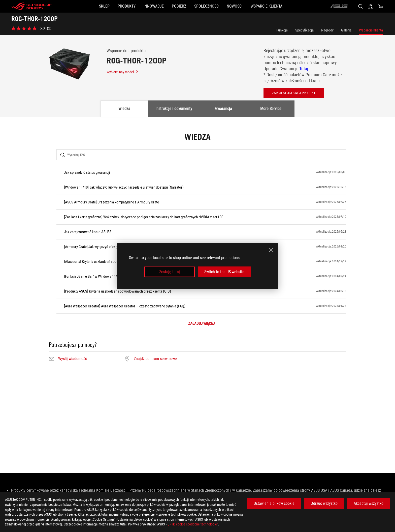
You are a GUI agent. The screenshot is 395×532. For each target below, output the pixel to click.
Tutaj (304, 69)
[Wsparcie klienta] (291, 6)
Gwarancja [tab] (224, 109)
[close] (271, 250)
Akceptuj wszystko (369, 503)
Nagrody (327, 30)
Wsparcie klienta (371, 30)
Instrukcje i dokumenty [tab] (174, 109)
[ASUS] (339, 6)
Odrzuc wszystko (324, 503)
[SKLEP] (80, 6)
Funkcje (282, 30)
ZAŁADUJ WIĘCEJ (201, 324)
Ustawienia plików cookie (274, 503)
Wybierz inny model (123, 72)
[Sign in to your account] (371, 6)
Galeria (346, 30)
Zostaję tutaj (170, 272)
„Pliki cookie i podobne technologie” (193, 524)
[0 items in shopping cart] (381, 6)
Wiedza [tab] (124, 109)
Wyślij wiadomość (73, 359)
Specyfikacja (304, 30)
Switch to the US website (224, 272)
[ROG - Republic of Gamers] (31, 6)
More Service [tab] (271, 109)
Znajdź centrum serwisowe (155, 359)
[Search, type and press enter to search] (360, 6)
